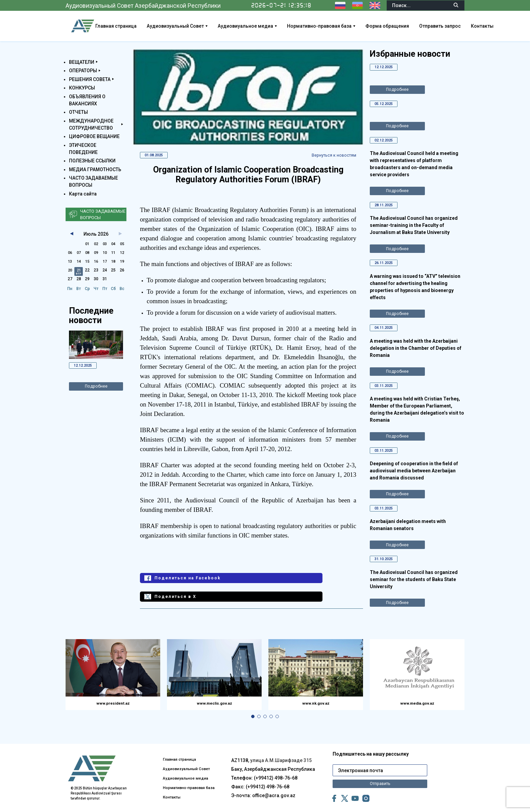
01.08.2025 (156, 156)
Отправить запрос (467, 26)
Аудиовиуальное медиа (272, 26)
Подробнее (96, 388)
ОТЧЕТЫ (78, 112)
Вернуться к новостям (330, 156)
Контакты (509, 26)
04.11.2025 (386, 335)
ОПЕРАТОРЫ (83, 71)
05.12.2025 (386, 105)
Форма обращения (414, 26)
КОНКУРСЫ (82, 88)
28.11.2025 (386, 209)
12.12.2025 (85, 366)
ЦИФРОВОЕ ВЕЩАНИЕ (94, 136)
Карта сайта (83, 194)
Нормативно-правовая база (346, 26)
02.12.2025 (386, 143)
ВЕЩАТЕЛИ (82, 62)
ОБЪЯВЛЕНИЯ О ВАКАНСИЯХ (87, 100)
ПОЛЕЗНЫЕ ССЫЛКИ (92, 161)
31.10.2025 (386, 571)
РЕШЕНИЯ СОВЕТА (90, 79)
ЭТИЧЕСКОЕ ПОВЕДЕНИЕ (83, 149)
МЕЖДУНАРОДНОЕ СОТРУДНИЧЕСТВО (91, 124)
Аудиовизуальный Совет (202, 26)
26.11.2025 (386, 268)
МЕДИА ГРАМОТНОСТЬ (95, 169)
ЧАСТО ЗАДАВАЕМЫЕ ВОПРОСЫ (93, 181)
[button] (253, 710)
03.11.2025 (386, 394)
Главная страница (143, 26)
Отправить (380, 775)
